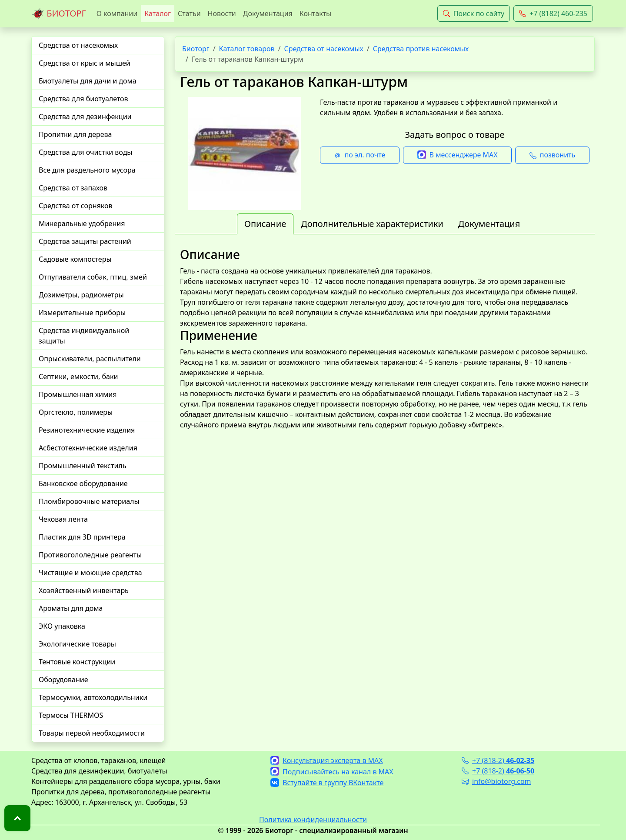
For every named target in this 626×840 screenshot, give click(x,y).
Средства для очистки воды (86, 152)
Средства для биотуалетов (83, 99)
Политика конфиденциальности (313, 820)
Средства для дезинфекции (85, 117)
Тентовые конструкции (77, 662)
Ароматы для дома (71, 608)
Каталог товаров (247, 49)
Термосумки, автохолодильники (93, 697)
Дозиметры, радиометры (81, 295)
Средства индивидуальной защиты (84, 336)
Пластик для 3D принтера (82, 537)
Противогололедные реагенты (90, 555)
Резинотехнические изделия (87, 430)
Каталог (158, 13)
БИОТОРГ (59, 14)
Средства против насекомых (421, 49)
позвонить (552, 155)
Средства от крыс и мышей (85, 63)
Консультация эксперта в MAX (327, 760)
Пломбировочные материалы (89, 501)
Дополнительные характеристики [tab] (372, 224)
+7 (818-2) (498, 760)
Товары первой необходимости (92, 733)
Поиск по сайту (474, 13)
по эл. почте (360, 155)
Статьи (189, 13)
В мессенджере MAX (458, 155)
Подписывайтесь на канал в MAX (332, 772)
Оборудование (63, 680)
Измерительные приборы (82, 313)
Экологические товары (77, 644)
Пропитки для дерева (75, 134)
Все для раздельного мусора (87, 170)
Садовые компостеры (75, 259)
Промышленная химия (78, 394)
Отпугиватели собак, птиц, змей (93, 277)
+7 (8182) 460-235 (553, 13)
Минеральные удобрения (82, 223)
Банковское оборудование (83, 483)
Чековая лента (63, 519)
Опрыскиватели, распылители (90, 359)
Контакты (315, 13)
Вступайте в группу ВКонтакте (327, 783)
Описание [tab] (265, 224)
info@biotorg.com (496, 781)
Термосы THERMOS (71, 715)
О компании (117, 13)
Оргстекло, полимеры (76, 412)
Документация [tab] (489, 224)
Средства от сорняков (75, 206)
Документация (268, 13)
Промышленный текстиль (82, 466)
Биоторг (196, 49)
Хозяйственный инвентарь (84, 590)
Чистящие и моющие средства (90, 573)
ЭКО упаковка (62, 626)
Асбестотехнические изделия (88, 448)
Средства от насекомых (78, 45)
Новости (222, 13)
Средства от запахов (73, 188)
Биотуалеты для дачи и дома (88, 81)
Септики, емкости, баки (78, 377)
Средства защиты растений (85, 241)
